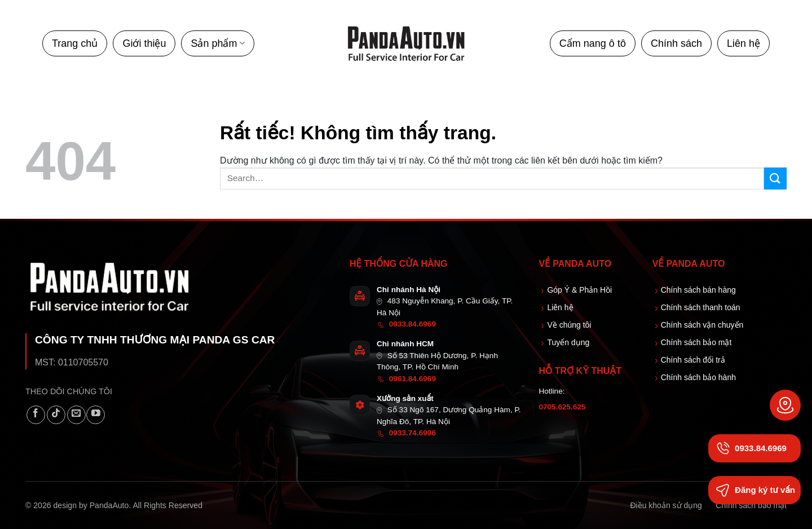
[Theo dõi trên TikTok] (56, 415)
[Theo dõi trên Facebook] (36, 415)
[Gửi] (775, 178)
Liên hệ (743, 43)
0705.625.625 (562, 407)
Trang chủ (75, 43)
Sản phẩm (217, 43)
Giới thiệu (144, 43)
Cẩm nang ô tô (593, 43)
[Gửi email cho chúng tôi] (76, 415)
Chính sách (676, 43)
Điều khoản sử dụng (666, 505)
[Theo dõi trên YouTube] (96, 415)
